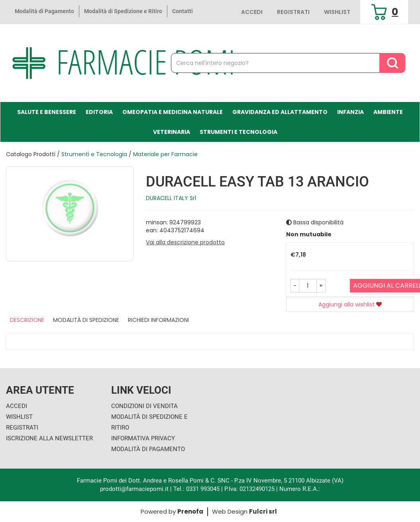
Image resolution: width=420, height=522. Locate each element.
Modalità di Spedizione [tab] (86, 320)
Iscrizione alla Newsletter (49, 438)
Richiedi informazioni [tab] (158, 320)
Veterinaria (172, 132)
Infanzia (350, 112)
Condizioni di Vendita (144, 406)
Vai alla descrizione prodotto (185, 242)
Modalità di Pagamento (44, 11)
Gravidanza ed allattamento (280, 112)
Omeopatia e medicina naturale (173, 112)
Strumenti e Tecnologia (238, 132)
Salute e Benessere (47, 112)
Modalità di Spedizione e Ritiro (123, 11)
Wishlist (337, 12)
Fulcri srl (263, 511)
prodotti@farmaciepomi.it (135, 489)
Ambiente (388, 112)
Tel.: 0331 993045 (196, 489)
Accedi (252, 12)
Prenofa (190, 511)
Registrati (293, 12)
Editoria (99, 112)
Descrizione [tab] (27, 320)
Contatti (183, 11)
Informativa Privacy (143, 438)
